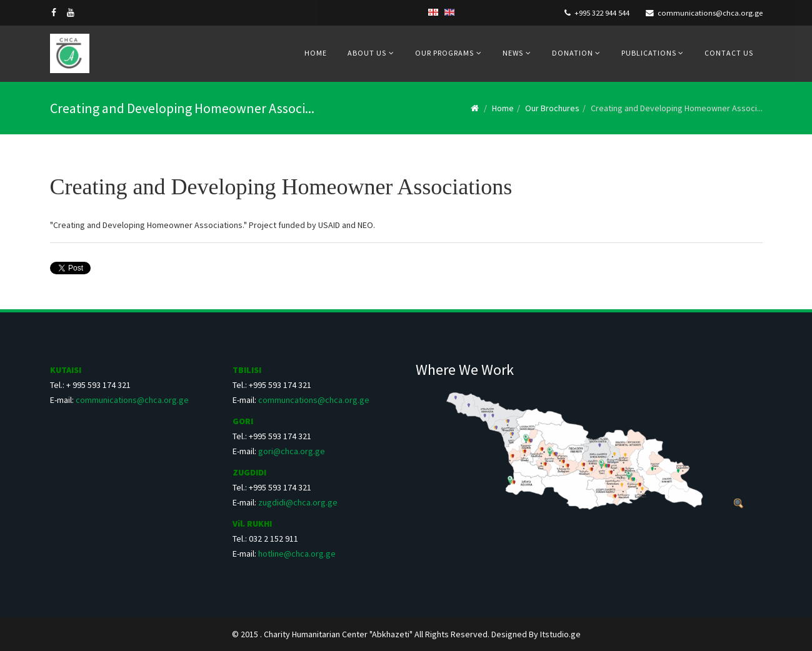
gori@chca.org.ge (292, 451)
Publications (650, 53)
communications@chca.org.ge (710, 13)
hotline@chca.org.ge (297, 554)
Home (316, 53)
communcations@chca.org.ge (314, 400)
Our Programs (444, 53)
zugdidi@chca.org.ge (298, 502)
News (513, 53)
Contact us (729, 53)
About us (367, 53)
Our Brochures (552, 108)
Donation (574, 53)
